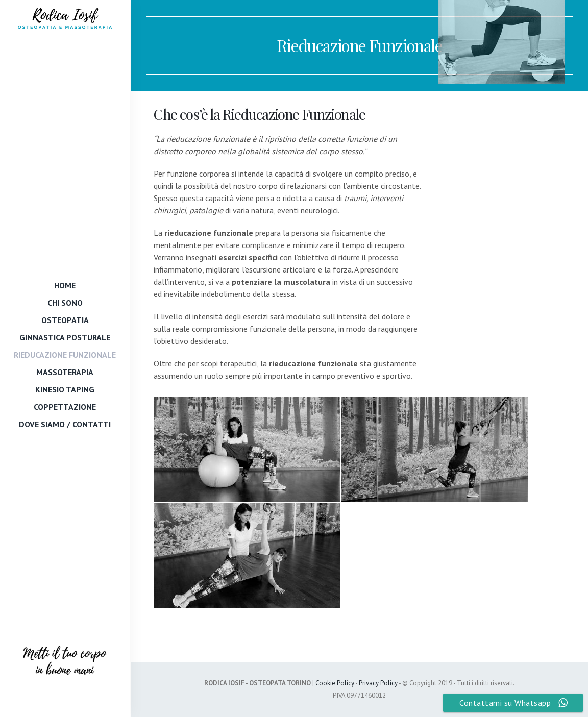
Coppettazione (65, 406)
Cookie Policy (335, 683)
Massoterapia (65, 372)
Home (65, 285)
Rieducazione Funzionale (65, 354)
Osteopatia (65, 319)
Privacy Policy (378, 683)
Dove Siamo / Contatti (65, 424)
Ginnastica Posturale (65, 337)
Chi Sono (65, 302)
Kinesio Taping (65, 389)
